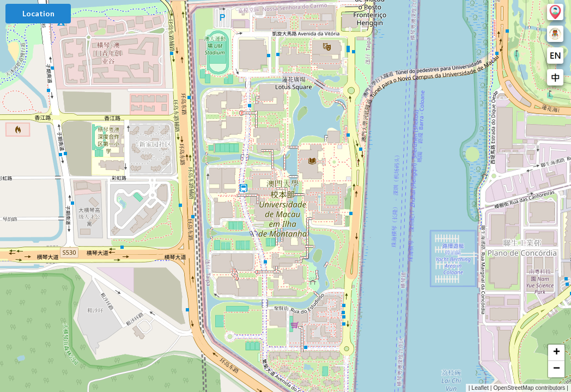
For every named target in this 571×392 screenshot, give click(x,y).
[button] (556, 353)
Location (38, 13)
